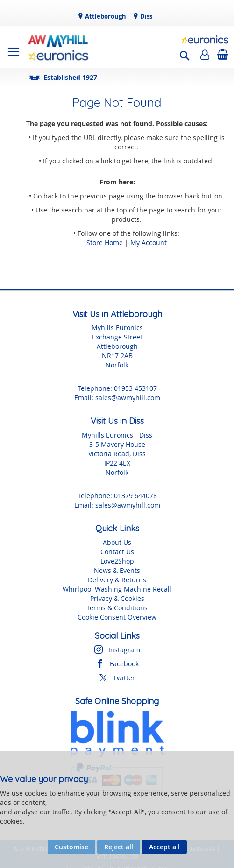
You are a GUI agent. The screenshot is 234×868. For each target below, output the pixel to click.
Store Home (105, 243)
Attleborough (105, 16)
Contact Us (117, 552)
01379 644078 (135, 496)
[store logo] (58, 47)
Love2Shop (117, 561)
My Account (149, 243)
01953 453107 (135, 388)
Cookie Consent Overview (117, 617)
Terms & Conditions (117, 608)
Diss (145, 16)
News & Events (117, 570)
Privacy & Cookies (117, 598)
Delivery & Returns (117, 580)
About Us (117, 542)
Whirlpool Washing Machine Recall (117, 589)
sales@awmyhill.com (128, 398)
